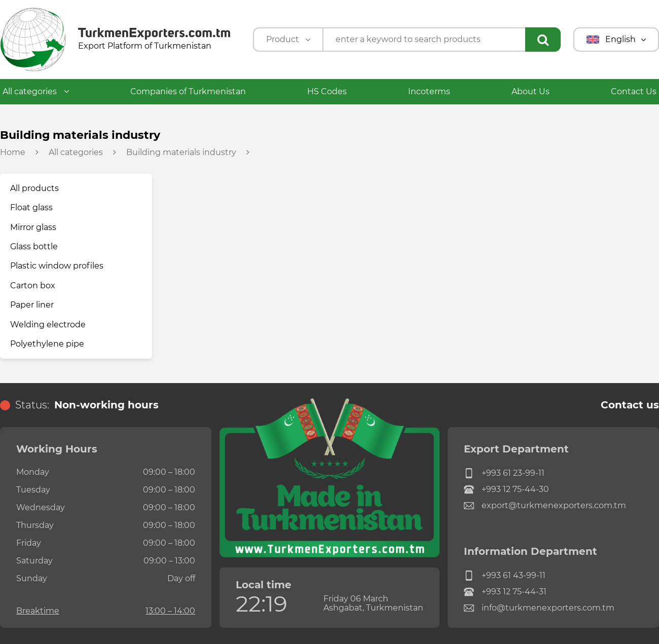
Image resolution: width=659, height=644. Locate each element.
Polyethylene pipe (47, 344)
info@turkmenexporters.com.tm (539, 608)
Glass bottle (34, 247)
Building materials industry (181, 153)
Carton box (33, 286)
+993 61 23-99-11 (504, 473)
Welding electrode (48, 325)
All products (34, 188)
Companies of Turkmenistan (188, 91)
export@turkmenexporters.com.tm (545, 506)
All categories (36, 91)
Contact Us (634, 91)
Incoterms (429, 91)
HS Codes (327, 91)
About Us (530, 91)
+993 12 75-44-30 (506, 489)
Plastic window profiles (57, 266)
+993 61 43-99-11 (505, 576)
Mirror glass (33, 227)
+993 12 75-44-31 (505, 592)
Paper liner (32, 305)
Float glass (31, 207)
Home (13, 153)
